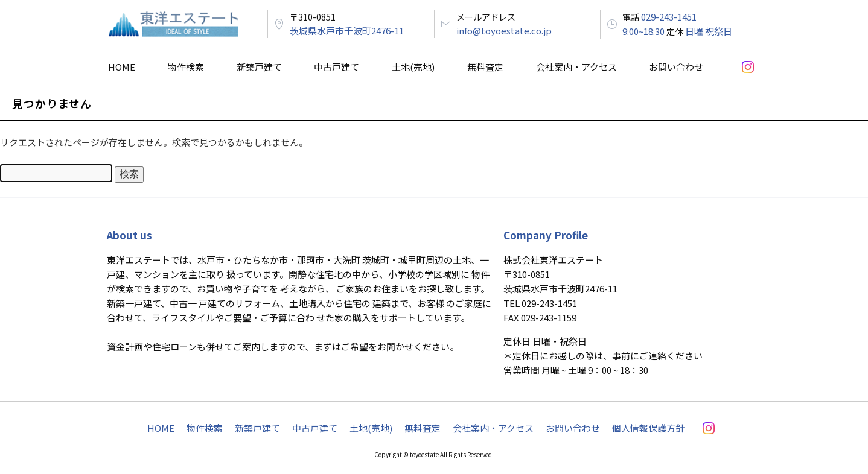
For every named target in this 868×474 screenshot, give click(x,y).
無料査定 (485, 67)
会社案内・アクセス (576, 67)
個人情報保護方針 (648, 428)
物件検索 (186, 67)
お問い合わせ (676, 67)
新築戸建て (259, 67)
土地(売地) (413, 67)
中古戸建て (337, 67)
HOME (122, 67)
